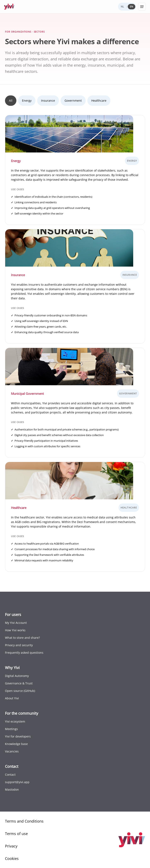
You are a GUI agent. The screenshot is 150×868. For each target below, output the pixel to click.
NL (122, 7)
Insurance (48, 101)
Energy (27, 101)
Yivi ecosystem (15, 721)
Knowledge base (16, 744)
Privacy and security (19, 645)
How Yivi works (15, 630)
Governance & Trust (19, 683)
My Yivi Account (16, 623)
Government (73, 101)
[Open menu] (142, 7)
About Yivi (12, 698)
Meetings (11, 729)
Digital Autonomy (17, 676)
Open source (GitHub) (20, 691)
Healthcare (99, 101)
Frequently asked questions (24, 653)
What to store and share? (22, 638)
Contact (10, 775)
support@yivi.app (17, 782)
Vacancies (12, 751)
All (11, 101)
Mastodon (12, 789)
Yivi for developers (18, 736)
